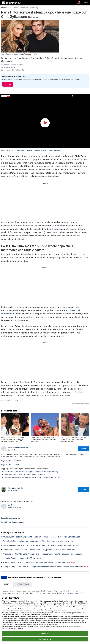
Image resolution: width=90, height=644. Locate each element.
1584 (46, 603)
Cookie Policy (18, 629)
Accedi (86, 3)
